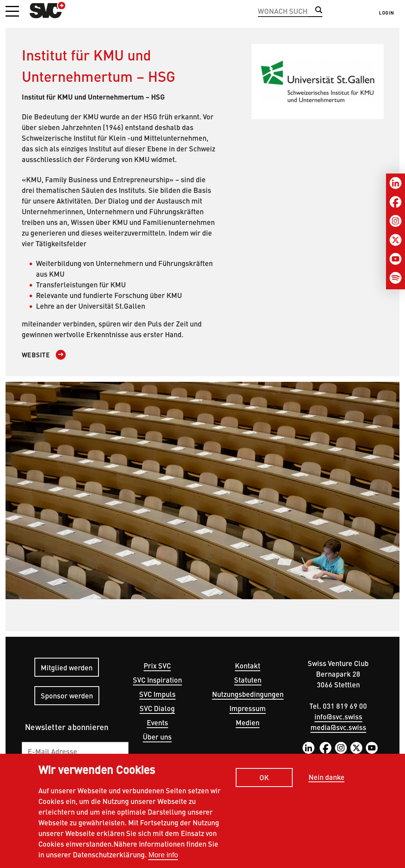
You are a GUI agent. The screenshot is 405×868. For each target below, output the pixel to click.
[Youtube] (396, 259)
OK (264, 784)
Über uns (157, 737)
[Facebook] (396, 202)
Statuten (248, 680)
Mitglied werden (67, 667)
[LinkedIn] (396, 183)
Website (36, 355)
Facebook (326, 748)
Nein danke (326, 784)
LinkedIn (308, 748)
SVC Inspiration (157, 680)
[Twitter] (396, 240)
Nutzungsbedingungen (248, 694)
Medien (248, 722)
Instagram (341, 748)
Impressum (248, 708)
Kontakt (248, 665)
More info (163, 862)
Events (157, 722)
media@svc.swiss (338, 727)
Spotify (340, 760)
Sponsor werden (67, 695)
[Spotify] (396, 278)
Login (387, 13)
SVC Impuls (157, 694)
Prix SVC (157, 665)
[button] (12, 12)
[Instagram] (396, 221)
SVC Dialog (157, 708)
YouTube (372, 748)
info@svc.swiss (338, 716)
